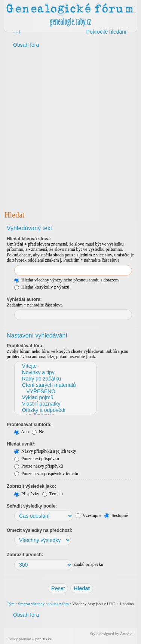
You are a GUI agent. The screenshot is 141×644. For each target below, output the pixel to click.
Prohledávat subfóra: (29, 425)
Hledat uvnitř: (21, 444)
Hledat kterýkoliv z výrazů (42, 287)
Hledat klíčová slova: (29, 239)
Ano (22, 432)
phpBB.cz (43, 639)
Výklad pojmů (55, 398)
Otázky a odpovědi (55, 410)
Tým (11, 604)
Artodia (126, 634)
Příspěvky (27, 494)
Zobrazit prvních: (25, 555)
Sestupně (116, 515)
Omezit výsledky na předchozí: (39, 530)
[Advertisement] (70, 129)
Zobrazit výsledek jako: (31, 486)
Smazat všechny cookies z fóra (43, 604)
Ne (38, 432)
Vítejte (55, 366)
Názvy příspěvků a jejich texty (45, 451)
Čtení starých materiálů (55, 385)
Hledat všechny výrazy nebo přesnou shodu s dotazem (66, 280)
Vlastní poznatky (55, 404)
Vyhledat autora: (24, 299)
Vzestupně (88, 515)
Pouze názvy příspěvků (39, 466)
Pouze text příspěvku (37, 459)
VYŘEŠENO (55, 392)
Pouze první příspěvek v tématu (46, 474)
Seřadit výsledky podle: (32, 506)
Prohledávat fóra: (25, 346)
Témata (53, 494)
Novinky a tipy (55, 372)
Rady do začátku (55, 379)
